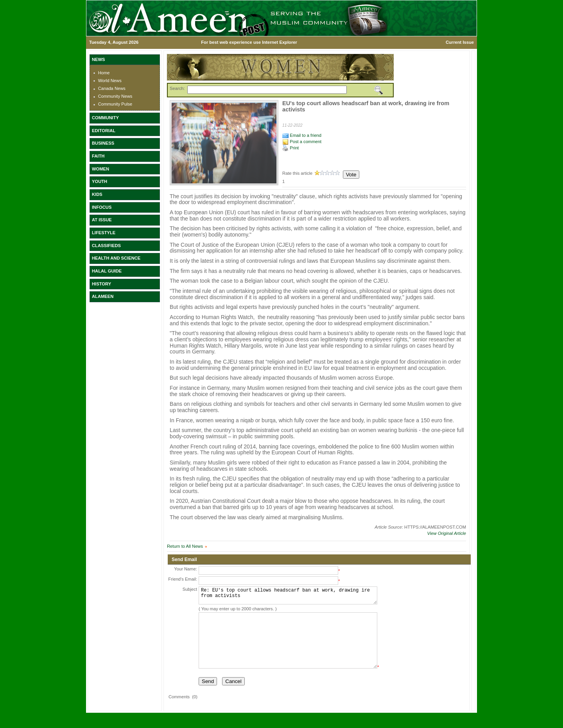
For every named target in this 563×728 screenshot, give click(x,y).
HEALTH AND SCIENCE (116, 258)
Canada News (112, 88)
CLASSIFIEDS (106, 246)
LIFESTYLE (104, 233)
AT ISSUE (102, 220)
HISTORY (101, 284)
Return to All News (185, 546)
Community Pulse (115, 104)
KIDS (97, 194)
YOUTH (100, 181)
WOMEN (100, 169)
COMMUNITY (105, 118)
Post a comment (302, 142)
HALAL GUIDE (107, 271)
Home (104, 73)
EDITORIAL (104, 131)
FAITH (98, 156)
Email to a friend (302, 135)
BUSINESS (103, 143)
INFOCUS (102, 207)
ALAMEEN (103, 296)
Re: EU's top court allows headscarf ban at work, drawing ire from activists (288, 597)
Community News (115, 96)
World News (110, 81)
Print (290, 148)
